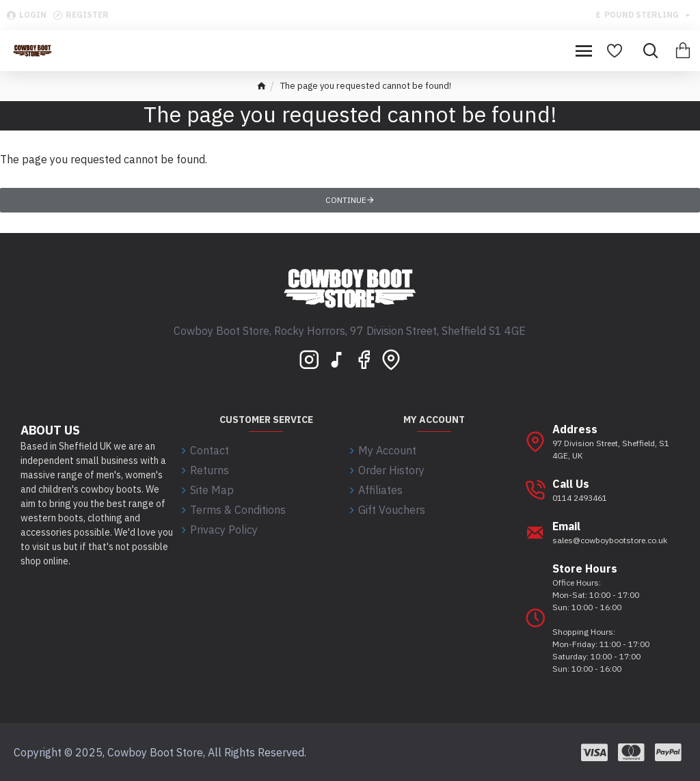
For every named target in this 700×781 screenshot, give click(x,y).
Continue (346, 200)
